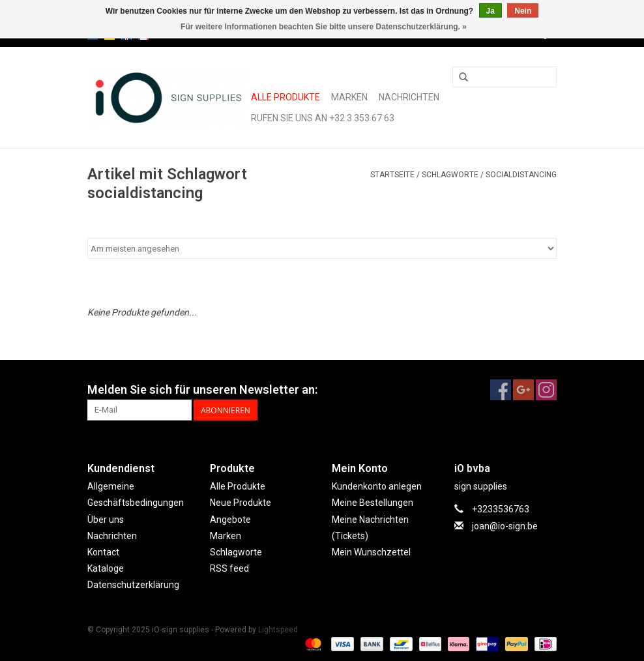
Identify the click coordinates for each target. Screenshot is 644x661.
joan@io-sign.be (505, 526)
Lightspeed (278, 630)
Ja (490, 11)
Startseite (392, 175)
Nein (523, 11)
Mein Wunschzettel (371, 552)
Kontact (103, 552)
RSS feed (229, 568)
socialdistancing (521, 175)
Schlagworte (450, 175)
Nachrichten (409, 97)
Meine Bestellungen (373, 503)
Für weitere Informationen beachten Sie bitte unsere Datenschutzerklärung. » (324, 27)
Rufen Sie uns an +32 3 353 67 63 (323, 118)
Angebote (230, 520)
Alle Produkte (285, 97)
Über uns (106, 520)
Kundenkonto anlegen (377, 486)
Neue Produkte (241, 503)
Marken (349, 97)
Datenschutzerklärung (133, 585)
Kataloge (106, 568)
